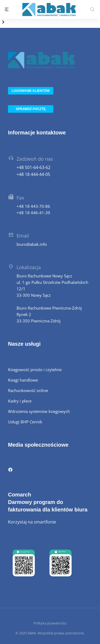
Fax (20, 198)
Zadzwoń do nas (35, 159)
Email (23, 236)
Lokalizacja (29, 267)
